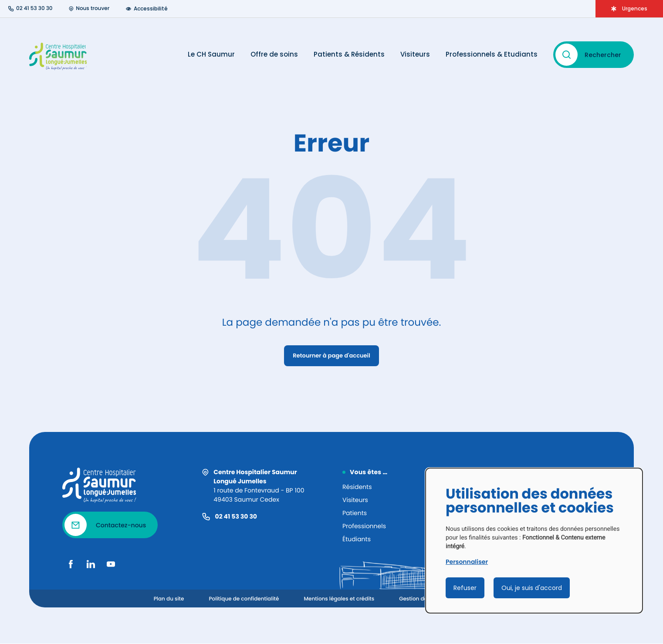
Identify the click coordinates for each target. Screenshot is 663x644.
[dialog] (534, 541)
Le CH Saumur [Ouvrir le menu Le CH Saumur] (211, 54)
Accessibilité (147, 9)
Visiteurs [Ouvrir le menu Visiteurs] (415, 54)
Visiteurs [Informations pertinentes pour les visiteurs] (355, 500)
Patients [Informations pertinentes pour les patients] (355, 513)
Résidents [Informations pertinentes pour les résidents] (357, 487)
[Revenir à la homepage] (100, 486)
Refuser (465, 588)
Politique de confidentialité (244, 599)
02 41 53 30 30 (236, 516)
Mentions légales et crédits (339, 599)
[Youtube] (110, 564)
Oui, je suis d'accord (532, 588)
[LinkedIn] (90, 564)
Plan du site (169, 599)
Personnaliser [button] (467, 562)
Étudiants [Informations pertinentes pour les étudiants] (357, 539)
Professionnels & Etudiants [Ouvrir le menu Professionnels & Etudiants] (492, 54)
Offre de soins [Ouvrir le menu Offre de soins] (274, 54)
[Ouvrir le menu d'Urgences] (629, 9)
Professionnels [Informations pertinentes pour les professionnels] (364, 526)
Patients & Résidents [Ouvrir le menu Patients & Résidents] (349, 54)
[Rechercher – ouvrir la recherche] (594, 55)
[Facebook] (70, 564)
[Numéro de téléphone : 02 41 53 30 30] (30, 9)
